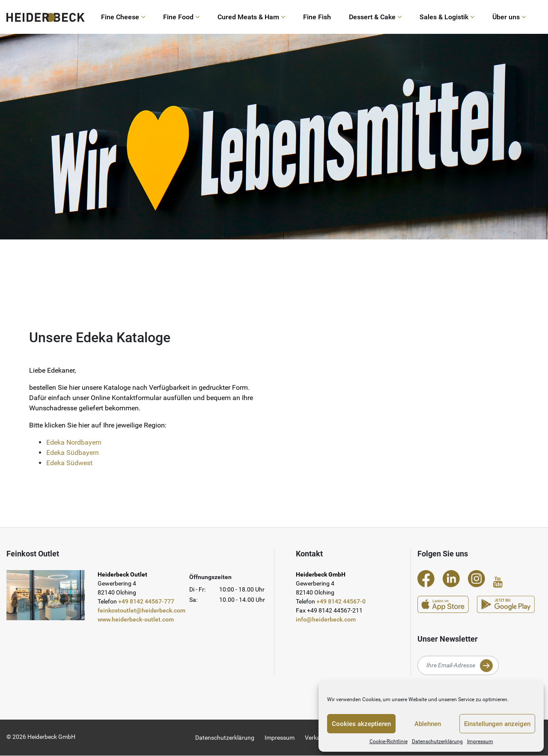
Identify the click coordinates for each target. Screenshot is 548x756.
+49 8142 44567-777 (146, 602)
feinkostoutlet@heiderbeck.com (141, 611)
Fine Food (181, 17)
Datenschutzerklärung (437, 741)
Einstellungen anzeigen (497, 724)
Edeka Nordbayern (74, 442)
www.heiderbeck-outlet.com (136, 620)
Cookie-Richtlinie (389, 741)
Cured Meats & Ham (251, 17)
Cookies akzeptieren (361, 724)
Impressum (480, 741)
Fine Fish (317, 17)
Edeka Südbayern (73, 453)
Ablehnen (428, 724)
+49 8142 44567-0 (341, 602)
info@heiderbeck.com (326, 620)
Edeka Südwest (69, 463)
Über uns (509, 17)
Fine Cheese (123, 17)
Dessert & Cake (375, 17)
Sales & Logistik (447, 17)
